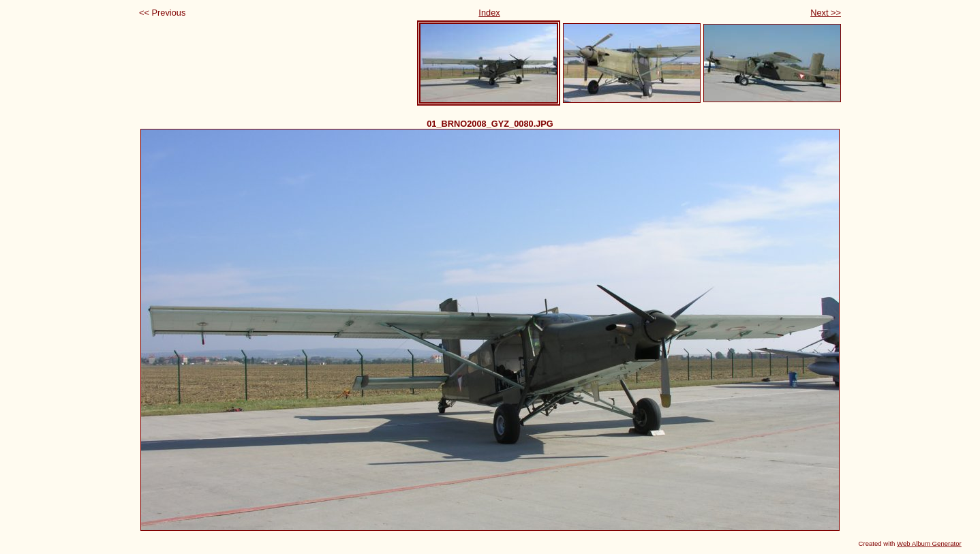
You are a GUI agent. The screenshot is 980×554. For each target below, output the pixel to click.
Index (489, 13)
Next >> (826, 13)
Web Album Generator (929, 543)
